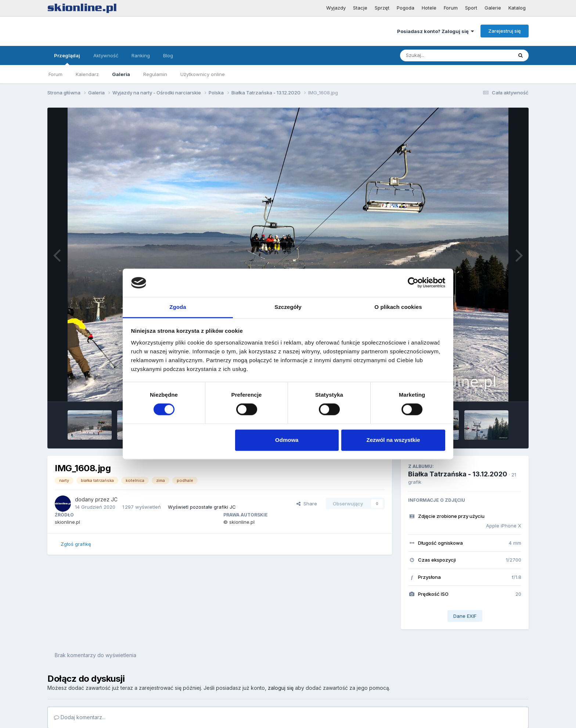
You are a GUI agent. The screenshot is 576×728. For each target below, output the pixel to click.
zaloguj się (281, 688)
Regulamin (155, 74)
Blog (168, 55)
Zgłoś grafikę (76, 544)
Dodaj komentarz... (80, 717)
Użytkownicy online (203, 74)
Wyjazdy (336, 8)
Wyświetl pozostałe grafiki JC (202, 507)
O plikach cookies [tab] (398, 307)
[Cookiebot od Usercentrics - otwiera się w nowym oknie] (413, 283)
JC (114, 499)
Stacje (360, 8)
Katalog (517, 8)
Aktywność (106, 55)
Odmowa (287, 440)
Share (307, 504)
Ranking (141, 55)
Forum (451, 8)
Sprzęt (382, 8)
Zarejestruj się (505, 31)
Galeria (121, 74)
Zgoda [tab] (178, 307)
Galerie (493, 8)
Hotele (429, 8)
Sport (471, 8)
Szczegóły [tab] (288, 307)
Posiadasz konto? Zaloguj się (435, 31)
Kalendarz (87, 74)
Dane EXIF (465, 616)
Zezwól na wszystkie (393, 440)
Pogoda (406, 8)
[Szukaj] (438, 55)
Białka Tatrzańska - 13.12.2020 (458, 474)
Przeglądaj (67, 59)
